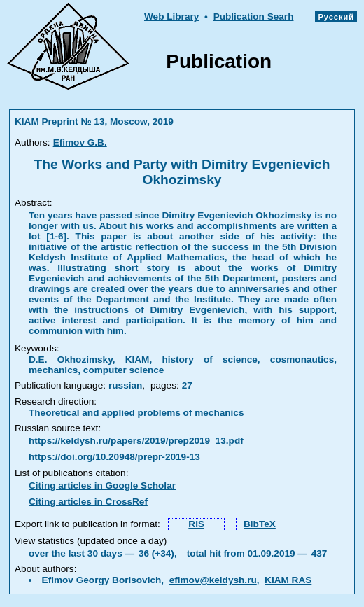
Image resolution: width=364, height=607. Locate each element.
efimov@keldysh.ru (213, 580)
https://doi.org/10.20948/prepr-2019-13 (114, 457)
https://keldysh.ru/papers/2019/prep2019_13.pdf (136, 441)
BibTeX (260, 524)
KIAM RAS (288, 580)
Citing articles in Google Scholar (102, 486)
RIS (196, 524)
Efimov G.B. (80, 142)
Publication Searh (254, 16)
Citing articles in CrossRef (88, 502)
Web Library (171, 16)
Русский (336, 17)
